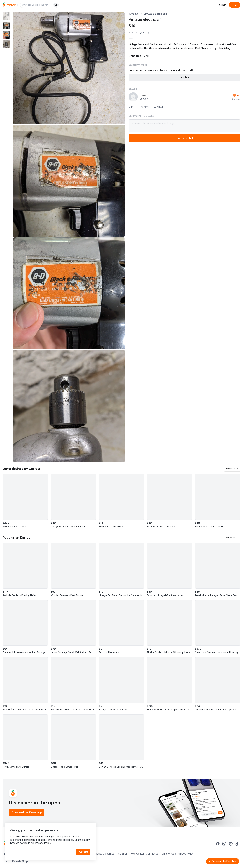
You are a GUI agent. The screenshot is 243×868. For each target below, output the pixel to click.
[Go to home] (9, 5)
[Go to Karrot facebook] (218, 844)
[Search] (56, 5)
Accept (83, 852)
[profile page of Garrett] (133, 97)
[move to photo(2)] (6, 26)
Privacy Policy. (43, 843)
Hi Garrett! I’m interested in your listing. (185, 126)
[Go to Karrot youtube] (231, 844)
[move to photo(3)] (6, 35)
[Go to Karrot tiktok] (237, 844)
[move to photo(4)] (6, 44)
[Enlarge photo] (69, 68)
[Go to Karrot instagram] (224, 844)
